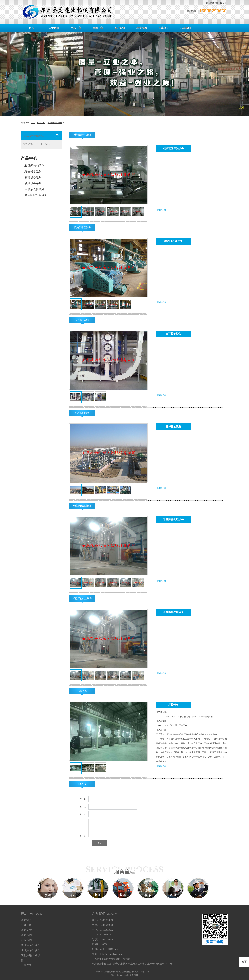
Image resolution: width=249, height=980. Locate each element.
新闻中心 (98, 28)
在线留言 (164, 28)
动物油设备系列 (35, 189)
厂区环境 (26, 925)
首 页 (32, 28)
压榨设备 (82, 691)
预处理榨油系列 (55, 123)
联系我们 (186, 28)
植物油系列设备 (30, 945)
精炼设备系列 (33, 177)
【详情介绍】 (162, 210)
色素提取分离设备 (36, 195)
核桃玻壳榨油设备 (82, 135)
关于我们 (54, 28)
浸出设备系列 (33, 172)
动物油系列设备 (30, 950)
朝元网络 (147, 972)
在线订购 (82, 784)
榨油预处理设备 (82, 227)
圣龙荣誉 (26, 930)
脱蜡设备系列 (33, 183)
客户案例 (120, 28)
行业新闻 (26, 940)
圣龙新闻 (26, 935)
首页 (33, 123)
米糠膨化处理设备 (82, 506)
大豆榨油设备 (82, 320)
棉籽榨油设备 (82, 413)
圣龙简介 (26, 920)
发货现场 (142, 28)
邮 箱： (105, 949)
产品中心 (76, 28)
